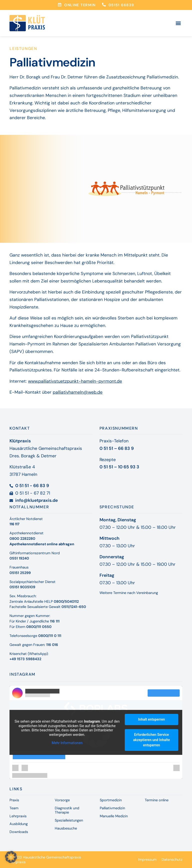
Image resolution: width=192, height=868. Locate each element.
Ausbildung (19, 824)
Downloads (19, 832)
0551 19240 (19, 558)
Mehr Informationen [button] (67, 743)
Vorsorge (62, 800)
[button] (178, 23)
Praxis (14, 800)
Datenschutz (172, 860)
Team (14, 808)
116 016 (52, 645)
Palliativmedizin (112, 808)
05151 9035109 (22, 587)
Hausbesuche (66, 828)
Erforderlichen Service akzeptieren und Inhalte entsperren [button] (152, 740)
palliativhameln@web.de (78, 392)
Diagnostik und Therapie (67, 810)
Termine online (157, 800)
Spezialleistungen (69, 820)
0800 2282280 (22, 539)
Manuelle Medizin (114, 816)
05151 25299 (20, 573)
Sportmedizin (111, 800)
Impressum (147, 860)
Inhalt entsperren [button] (152, 719)
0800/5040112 (66, 601)
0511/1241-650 (74, 607)
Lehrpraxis (18, 816)
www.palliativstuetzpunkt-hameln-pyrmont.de (75, 381)
